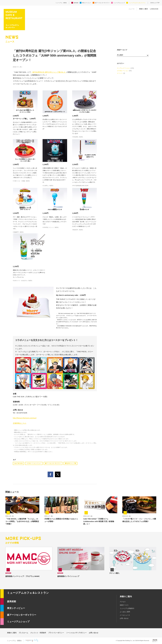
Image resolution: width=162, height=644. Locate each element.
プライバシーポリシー (56, 633)
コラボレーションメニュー (34, 463)
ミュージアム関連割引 (127, 608)
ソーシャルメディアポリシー (76, 633)
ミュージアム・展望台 (61, 3)
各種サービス (124, 605)
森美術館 (76, 3)
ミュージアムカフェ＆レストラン (137, 3)
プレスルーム (23, 633)
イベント (120, 73)
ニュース (132, 9)
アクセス (123, 602)
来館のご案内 (143, 9)
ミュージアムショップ (119, 3)
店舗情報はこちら (20, 423)
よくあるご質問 (125, 612)
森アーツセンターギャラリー (102, 3)
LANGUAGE (154, 9)
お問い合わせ (124, 618)
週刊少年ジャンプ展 (70, 463)
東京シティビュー (87, 3)
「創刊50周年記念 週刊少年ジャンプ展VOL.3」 (49, 72)
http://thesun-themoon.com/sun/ (25, 418)
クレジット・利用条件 (38, 633)
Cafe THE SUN (18, 463)
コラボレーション (123, 71)
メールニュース (125, 615)
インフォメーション (123, 68)
